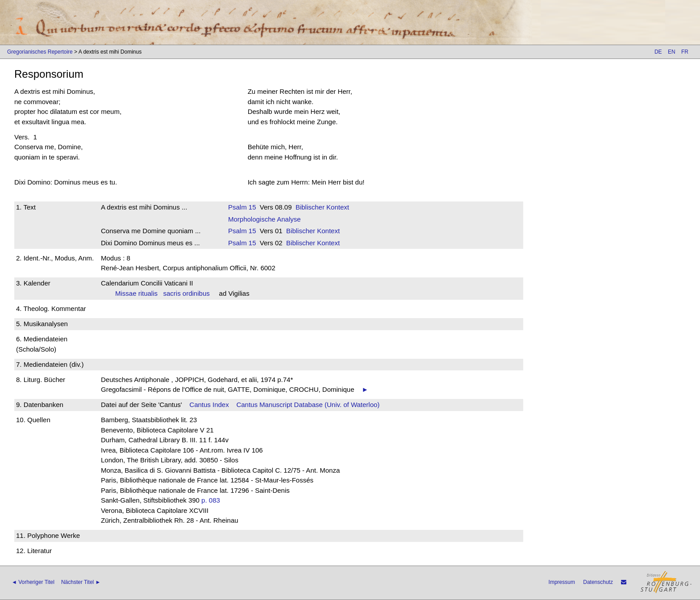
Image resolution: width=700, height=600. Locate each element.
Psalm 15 (242, 207)
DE (658, 52)
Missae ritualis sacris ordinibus (162, 293)
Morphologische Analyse (265, 219)
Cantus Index (209, 405)
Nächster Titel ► (81, 582)
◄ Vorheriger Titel (33, 582)
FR (685, 52)
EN (672, 52)
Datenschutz (598, 582)
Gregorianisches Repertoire (40, 52)
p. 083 (211, 500)
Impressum (562, 582)
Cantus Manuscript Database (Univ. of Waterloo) (308, 405)
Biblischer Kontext (322, 207)
